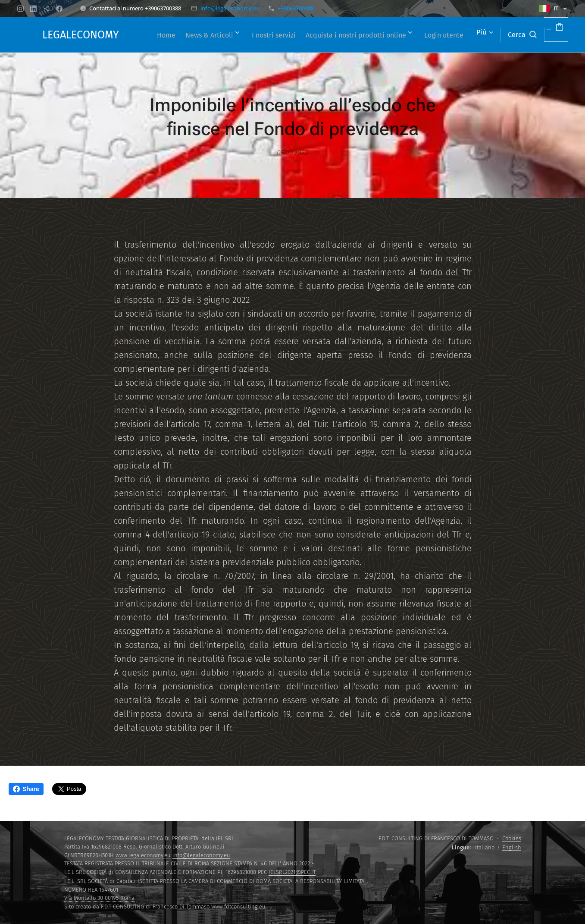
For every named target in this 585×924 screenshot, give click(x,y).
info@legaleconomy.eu (230, 8)
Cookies (512, 838)
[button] (496, 35)
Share (26, 789)
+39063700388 (296, 8)
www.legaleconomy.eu (143, 855)
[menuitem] (175, 35)
